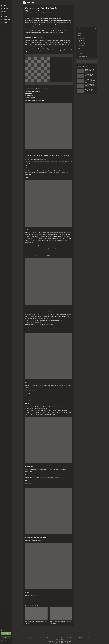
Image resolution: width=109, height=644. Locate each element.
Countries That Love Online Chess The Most (90, 85)
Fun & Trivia (81, 47)
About (38, 638)
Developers (50, 638)
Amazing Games (82, 43)
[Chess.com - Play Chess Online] (6, 2)
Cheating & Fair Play (79, 638)
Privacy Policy (63, 638)
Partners (86, 638)
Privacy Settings (70, 638)
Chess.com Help (82, 50)
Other (79, 48)
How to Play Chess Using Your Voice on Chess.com (90, 71)
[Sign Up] (6, 634)
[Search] (86, 61)
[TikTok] (57, 642)
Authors (80, 53)
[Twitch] (65, 642)
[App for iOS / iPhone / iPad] (50, 642)
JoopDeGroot (33, 11)
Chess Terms (33, 638)
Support (28, 638)
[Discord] (70, 642)
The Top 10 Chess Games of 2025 (89, 75)
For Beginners (81, 32)
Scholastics (80, 37)
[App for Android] (52, 642)
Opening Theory (50, 12)
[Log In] (6, 637)
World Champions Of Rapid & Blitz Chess (90, 90)
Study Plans (81, 55)
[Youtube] (62, 642)
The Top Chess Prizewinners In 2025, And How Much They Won (90, 81)
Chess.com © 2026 (60, 639)
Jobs (45, 638)
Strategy (80, 34)
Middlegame (81, 40)
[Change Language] (6, 641)
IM (29, 11)
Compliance (91, 638)
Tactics (79, 35)
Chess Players (81, 45)
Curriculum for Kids (82, 57)
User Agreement (56, 638)
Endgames (80, 42)
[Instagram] (67, 642)
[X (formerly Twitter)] (59, 642)
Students (42, 638)
